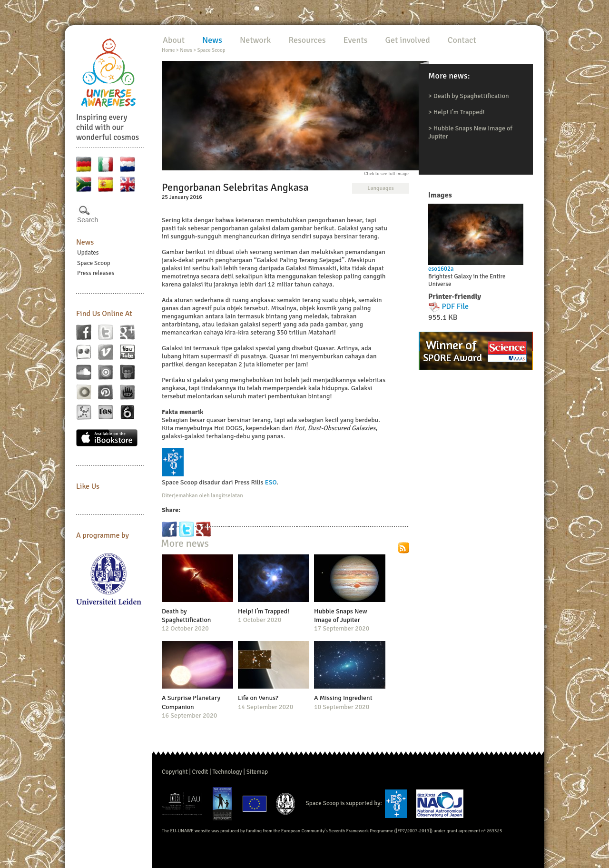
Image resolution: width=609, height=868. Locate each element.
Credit (200, 772)
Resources (307, 40)
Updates (88, 253)
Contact (462, 40)
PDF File (456, 306)
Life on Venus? (258, 698)
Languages (380, 188)
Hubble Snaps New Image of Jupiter (341, 616)
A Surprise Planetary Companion (191, 702)
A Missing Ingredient (343, 698)
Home (168, 50)
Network (255, 40)
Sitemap (257, 772)
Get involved (407, 40)
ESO (271, 482)
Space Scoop (94, 263)
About (174, 40)
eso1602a (441, 269)
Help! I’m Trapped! (459, 112)
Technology (227, 772)
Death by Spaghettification (471, 96)
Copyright (175, 772)
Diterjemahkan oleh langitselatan (202, 496)
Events (356, 40)
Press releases (96, 273)
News (85, 242)
